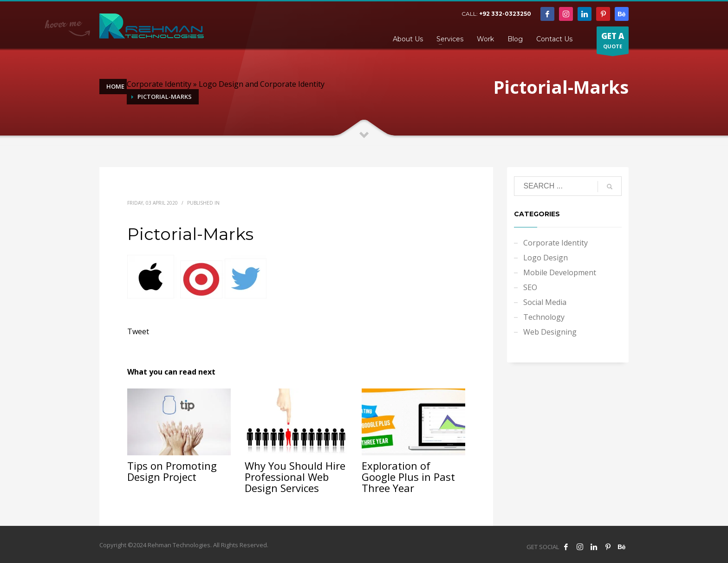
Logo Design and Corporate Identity (262, 84)
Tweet (138, 331)
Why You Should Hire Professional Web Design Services (295, 477)
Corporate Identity (159, 84)
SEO (530, 287)
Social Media (545, 302)
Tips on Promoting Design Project (172, 471)
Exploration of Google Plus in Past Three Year (408, 477)
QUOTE (613, 42)
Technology (544, 317)
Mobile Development (560, 272)
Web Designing (550, 332)
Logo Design (546, 258)
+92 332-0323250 (505, 14)
